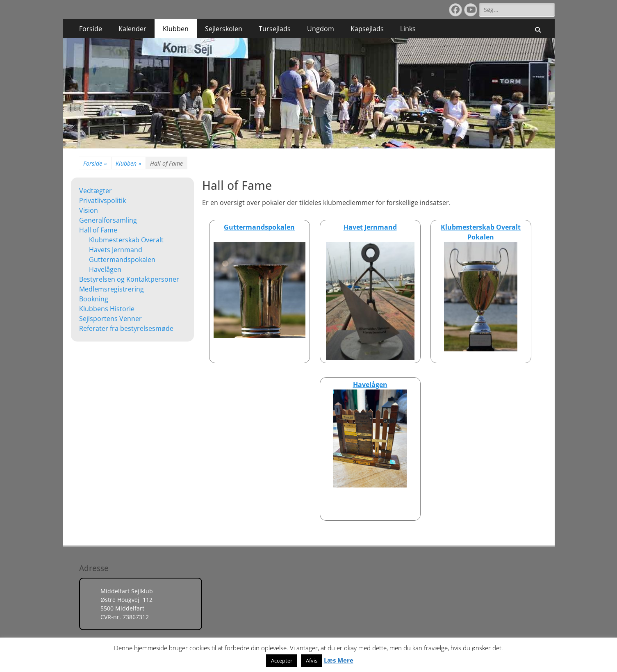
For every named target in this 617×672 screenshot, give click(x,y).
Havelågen (105, 269)
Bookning (94, 299)
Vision (89, 210)
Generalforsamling (108, 220)
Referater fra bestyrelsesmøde (126, 328)
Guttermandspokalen (122, 260)
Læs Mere (339, 660)
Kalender (132, 29)
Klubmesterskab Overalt (126, 240)
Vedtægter (96, 191)
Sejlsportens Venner (110, 319)
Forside (91, 29)
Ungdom (321, 29)
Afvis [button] (312, 661)
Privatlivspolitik (102, 200)
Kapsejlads (367, 29)
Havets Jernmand (116, 250)
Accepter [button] (282, 661)
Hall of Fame (98, 230)
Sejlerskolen (224, 29)
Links (408, 29)
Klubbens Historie (107, 309)
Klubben (176, 29)
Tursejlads (275, 29)
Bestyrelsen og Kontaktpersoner (129, 279)
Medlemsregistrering (112, 289)
